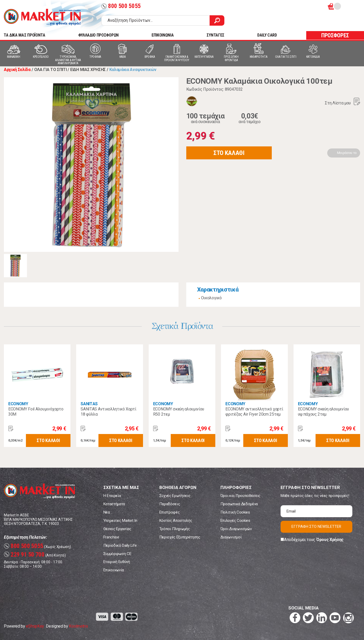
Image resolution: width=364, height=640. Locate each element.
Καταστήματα (114, 504)
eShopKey (35, 626)
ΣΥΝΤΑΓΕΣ (215, 35)
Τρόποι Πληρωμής (175, 529)
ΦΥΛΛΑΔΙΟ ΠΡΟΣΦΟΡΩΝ (98, 35)
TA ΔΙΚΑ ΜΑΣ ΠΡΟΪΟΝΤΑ (24, 35)
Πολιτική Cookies (235, 512)
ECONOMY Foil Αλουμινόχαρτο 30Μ (36, 412)
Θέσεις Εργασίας (117, 529)
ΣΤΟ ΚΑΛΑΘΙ (229, 153)
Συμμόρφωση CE (117, 554)
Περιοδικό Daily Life (120, 545)
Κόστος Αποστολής (176, 521)
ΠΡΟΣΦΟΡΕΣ (335, 35)
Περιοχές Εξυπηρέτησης (180, 537)
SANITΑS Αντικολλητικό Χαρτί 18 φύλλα (108, 412)
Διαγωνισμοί (231, 537)
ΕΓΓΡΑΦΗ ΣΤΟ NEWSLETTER (316, 527)
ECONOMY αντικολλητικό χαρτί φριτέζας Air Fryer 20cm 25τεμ (254, 412)
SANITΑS (89, 404)
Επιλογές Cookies (235, 521)
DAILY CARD (267, 35)
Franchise (111, 537)
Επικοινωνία (114, 570)
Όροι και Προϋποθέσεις (240, 496)
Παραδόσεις (170, 504)
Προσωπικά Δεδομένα (239, 504)
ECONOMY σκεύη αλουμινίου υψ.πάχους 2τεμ (323, 412)
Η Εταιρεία (112, 496)
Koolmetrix (78, 626)
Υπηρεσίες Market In (120, 521)
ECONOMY (18, 404)
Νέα (107, 512)
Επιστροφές (170, 512)
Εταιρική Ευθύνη (117, 562)
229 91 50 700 (24, 555)
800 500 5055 (121, 6)
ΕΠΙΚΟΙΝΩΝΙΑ (163, 35)
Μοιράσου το (347, 153)
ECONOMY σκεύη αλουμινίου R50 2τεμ (179, 412)
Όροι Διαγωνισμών (236, 529)
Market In (42, 17)
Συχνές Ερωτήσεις (175, 496)
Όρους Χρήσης (330, 540)
